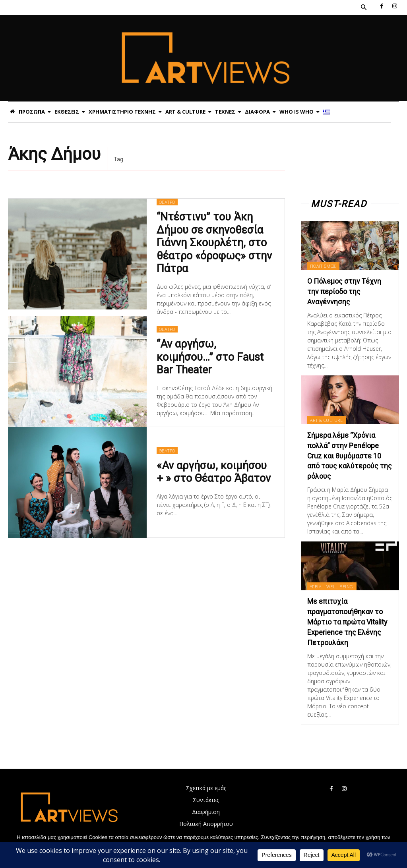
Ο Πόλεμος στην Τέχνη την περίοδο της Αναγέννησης (344, 291)
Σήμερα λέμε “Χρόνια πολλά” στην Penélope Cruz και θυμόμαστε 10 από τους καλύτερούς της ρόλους (350, 454)
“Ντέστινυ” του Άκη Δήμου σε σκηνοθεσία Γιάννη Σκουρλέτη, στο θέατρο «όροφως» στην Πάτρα (214, 243)
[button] (364, 8)
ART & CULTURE (327, 419)
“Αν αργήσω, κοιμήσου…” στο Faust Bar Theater (210, 357)
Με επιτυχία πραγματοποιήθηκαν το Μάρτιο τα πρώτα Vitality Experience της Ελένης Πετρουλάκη (347, 619)
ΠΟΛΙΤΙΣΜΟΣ (323, 266)
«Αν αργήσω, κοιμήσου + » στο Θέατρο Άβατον (214, 472)
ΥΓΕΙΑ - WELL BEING (332, 584)
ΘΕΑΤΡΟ (167, 202)
